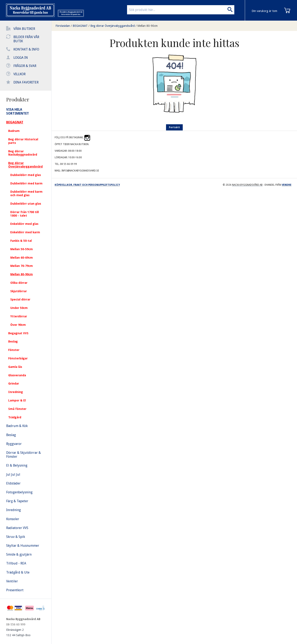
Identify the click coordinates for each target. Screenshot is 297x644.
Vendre (287, 185)
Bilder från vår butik (26, 39)
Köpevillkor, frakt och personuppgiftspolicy (87, 185)
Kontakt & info (26, 49)
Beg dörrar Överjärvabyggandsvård (113, 26)
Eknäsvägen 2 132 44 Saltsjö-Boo (18, 632)
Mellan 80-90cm (147, 26)
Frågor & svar (25, 66)
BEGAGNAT (80, 26)
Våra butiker (24, 29)
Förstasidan (63, 26)
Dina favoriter (26, 82)
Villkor (19, 74)
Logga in (21, 58)
